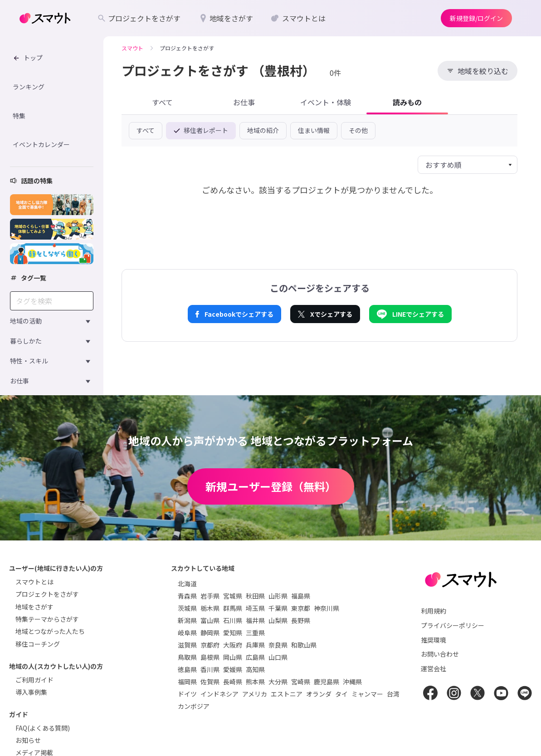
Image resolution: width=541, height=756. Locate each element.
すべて (146, 130)
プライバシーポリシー (453, 625)
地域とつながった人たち (50, 631)
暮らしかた (26, 341)
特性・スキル (29, 361)
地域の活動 (26, 321)
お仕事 (19, 381)
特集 (19, 116)
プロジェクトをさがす (47, 594)
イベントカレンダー (41, 144)
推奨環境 (434, 640)
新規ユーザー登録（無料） (271, 486)
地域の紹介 (263, 130)
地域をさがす (34, 607)
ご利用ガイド (34, 680)
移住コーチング (38, 644)
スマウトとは (34, 582)
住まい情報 (314, 130)
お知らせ (28, 740)
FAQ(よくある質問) (43, 728)
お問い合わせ (440, 654)
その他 (358, 130)
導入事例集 (31, 692)
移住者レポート (201, 130)
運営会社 (434, 668)
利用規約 (434, 611)
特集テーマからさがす (47, 619)
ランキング (29, 87)
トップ (28, 58)
